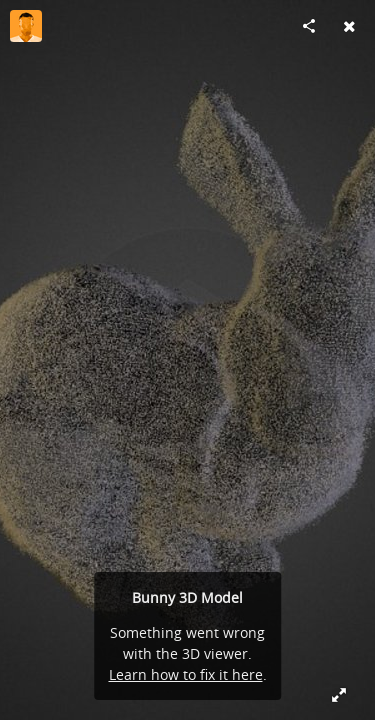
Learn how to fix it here (186, 674)
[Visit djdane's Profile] (26, 26)
